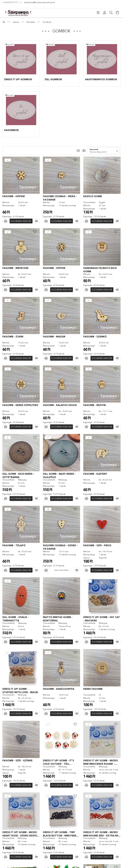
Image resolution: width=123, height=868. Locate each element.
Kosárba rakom (21, 221)
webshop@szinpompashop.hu (40, 2)
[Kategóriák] (98, 13)
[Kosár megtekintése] (117, 13)
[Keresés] (111, 13)
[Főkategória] (4, 22)
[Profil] (105, 13)
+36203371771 (11, 2)
